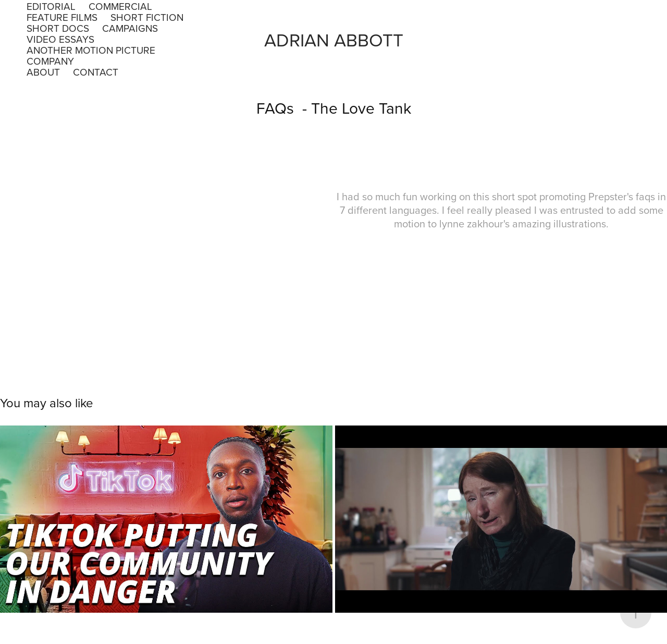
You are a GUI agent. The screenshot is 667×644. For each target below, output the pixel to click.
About (43, 72)
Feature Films (62, 17)
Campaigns (130, 28)
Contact (96, 72)
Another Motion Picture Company (91, 55)
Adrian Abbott (334, 39)
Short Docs (58, 28)
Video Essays (60, 39)
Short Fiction (147, 17)
